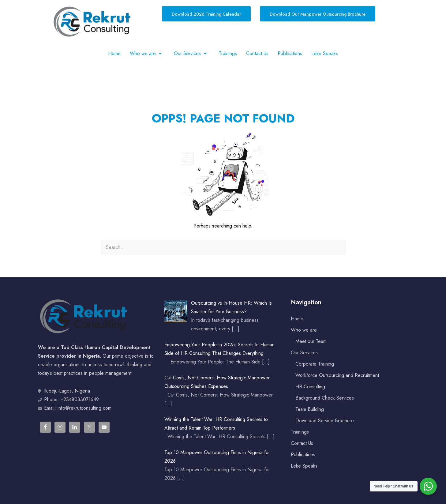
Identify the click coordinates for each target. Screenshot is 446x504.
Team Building (310, 409)
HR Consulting (310, 387)
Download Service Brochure (325, 421)
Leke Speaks (325, 53)
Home (114, 53)
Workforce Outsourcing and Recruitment (337, 375)
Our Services (192, 53)
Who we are (147, 53)
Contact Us (257, 53)
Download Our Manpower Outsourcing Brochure (318, 14)
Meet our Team (311, 341)
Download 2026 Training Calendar (206, 14)
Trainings (228, 53)
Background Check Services (325, 398)
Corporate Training (315, 364)
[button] (147, 54)
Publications (290, 53)
